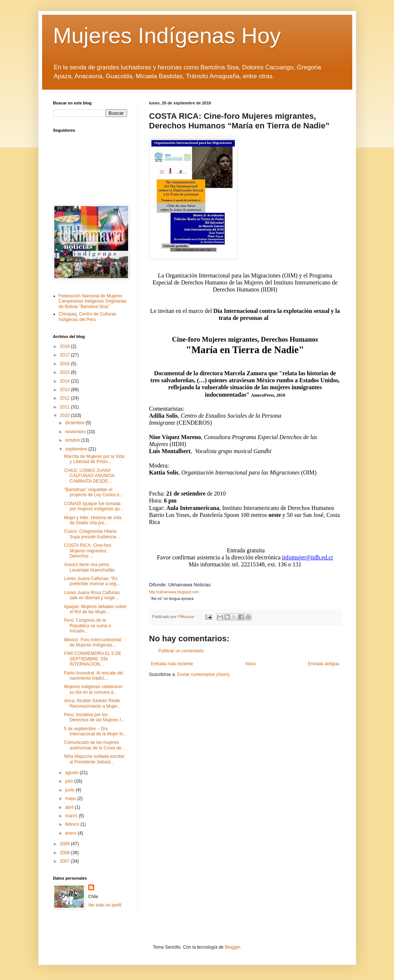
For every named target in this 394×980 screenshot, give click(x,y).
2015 (65, 372)
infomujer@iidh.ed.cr (308, 557)
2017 (65, 355)
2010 (65, 415)
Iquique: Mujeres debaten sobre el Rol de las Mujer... (95, 609)
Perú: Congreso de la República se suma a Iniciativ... (87, 626)
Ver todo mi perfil (105, 905)
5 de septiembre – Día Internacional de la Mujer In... (95, 731)
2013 (65, 390)
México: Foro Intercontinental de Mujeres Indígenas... (92, 642)
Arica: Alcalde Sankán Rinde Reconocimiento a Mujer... (92, 703)
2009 (65, 844)
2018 (65, 346)
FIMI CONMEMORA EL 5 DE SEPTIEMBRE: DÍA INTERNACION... (92, 659)
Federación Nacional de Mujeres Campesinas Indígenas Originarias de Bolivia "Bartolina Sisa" (93, 301)
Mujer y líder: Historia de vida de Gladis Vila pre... (92, 520)
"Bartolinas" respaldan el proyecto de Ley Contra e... (93, 492)
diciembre (75, 423)
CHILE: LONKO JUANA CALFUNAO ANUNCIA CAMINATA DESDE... (89, 476)
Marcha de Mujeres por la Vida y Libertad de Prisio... (94, 459)
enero (71, 833)
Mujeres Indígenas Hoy (167, 36)
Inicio (250, 664)
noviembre (76, 432)
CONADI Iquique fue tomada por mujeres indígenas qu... (93, 506)
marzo (72, 816)
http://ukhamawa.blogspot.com (174, 592)
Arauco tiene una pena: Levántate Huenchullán (89, 567)
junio (70, 790)
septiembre (77, 449)
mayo (71, 798)
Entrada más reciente (172, 664)
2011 (65, 407)
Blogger (232, 947)
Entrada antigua (324, 664)
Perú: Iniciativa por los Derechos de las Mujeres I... (94, 717)
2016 (65, 364)
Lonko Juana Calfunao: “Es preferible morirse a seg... (92, 581)
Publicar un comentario (181, 651)
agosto (72, 773)
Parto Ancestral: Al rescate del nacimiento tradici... (93, 676)
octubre (73, 440)
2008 (65, 853)
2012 (65, 398)
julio (70, 781)
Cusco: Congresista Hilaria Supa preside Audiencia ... (92, 534)
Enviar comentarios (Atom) (203, 674)
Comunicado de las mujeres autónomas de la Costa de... (94, 745)
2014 (65, 381)
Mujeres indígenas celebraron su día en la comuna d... (93, 689)
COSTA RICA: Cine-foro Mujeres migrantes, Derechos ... (88, 551)
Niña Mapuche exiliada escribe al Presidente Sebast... (94, 759)
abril (70, 807)
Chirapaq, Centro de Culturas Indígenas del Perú (88, 317)
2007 (65, 861)
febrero (73, 824)
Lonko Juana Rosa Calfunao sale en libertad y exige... (92, 595)
